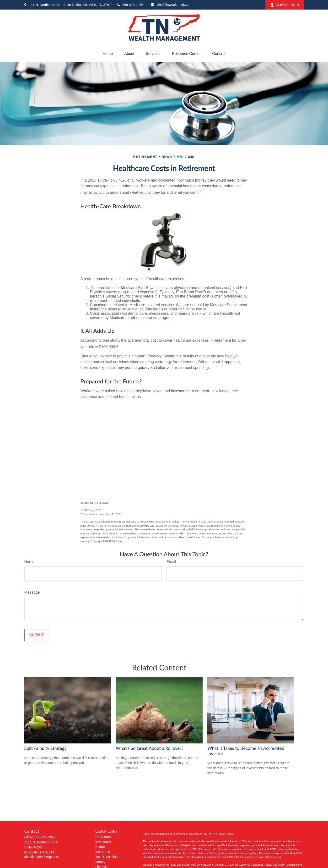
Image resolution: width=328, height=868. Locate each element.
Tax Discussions (107, 857)
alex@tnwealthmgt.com (171, 5)
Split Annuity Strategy (46, 748)
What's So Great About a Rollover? (150, 748)
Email (171, 562)
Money (100, 862)
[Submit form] (37, 635)
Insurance (103, 852)
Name (30, 562)
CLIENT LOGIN (285, 5)
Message (32, 592)
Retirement (103, 837)
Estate (100, 847)
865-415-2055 (130, 5)
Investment (103, 842)
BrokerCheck (226, 834)
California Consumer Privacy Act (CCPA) (263, 865)
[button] (108, 54)
